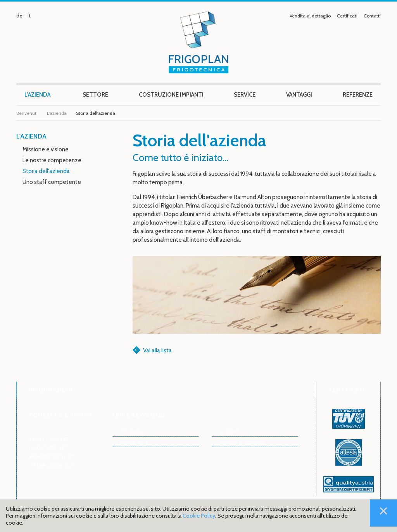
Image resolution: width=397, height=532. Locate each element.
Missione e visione (46, 149)
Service (245, 95)
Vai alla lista (157, 350)
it (29, 16)
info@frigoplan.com (53, 465)
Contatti (372, 16)
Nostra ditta (134, 441)
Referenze (358, 95)
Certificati (347, 16)
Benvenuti (27, 113)
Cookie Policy (199, 516)
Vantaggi (299, 95)
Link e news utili (139, 415)
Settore (95, 95)
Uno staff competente (52, 182)
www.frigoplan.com (52, 456)
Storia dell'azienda (46, 171)
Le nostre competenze (52, 160)
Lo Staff (229, 431)
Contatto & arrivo (60, 415)
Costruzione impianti (171, 95)
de (19, 16)
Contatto (131, 431)
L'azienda (37, 95)
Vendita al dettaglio (310, 16)
